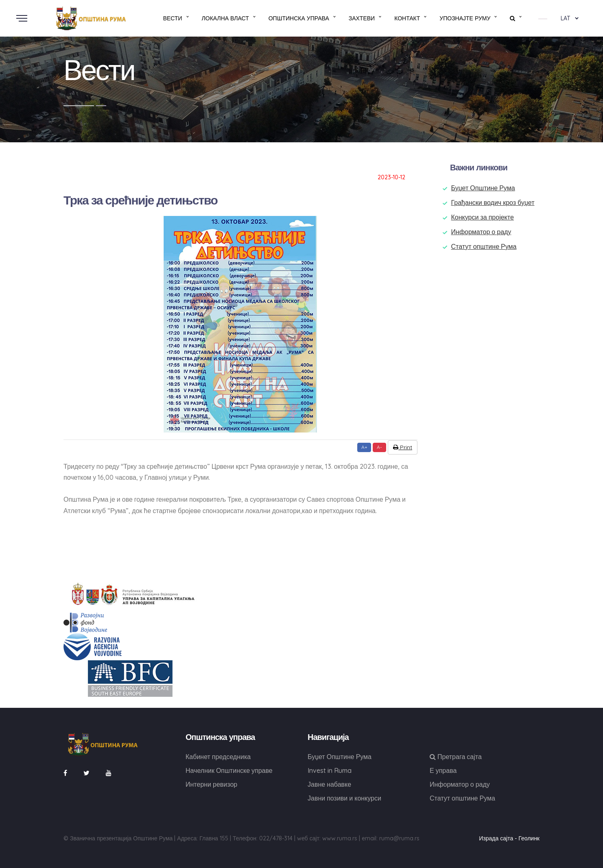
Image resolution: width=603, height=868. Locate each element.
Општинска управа (299, 18)
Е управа (443, 770)
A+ (364, 447)
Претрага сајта (456, 757)
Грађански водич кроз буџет (493, 202)
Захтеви (362, 18)
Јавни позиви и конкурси (344, 798)
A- (379, 447)
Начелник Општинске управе (229, 770)
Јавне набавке (329, 784)
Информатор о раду (481, 232)
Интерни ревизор (211, 784)
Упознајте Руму (465, 18)
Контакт (407, 18)
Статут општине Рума (484, 246)
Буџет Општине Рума (483, 188)
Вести (173, 18)
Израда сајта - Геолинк (509, 838)
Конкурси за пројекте (483, 217)
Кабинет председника (218, 757)
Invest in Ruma (330, 770)
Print (403, 447)
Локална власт (225, 18)
